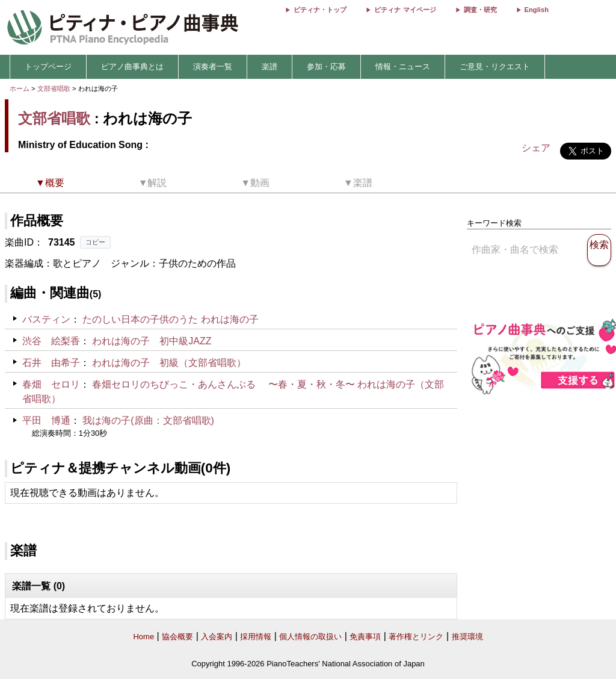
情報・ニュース (403, 67)
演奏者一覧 (213, 67)
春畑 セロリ (51, 384)
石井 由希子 (51, 363)
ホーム (20, 88)
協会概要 (177, 637)
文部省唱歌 (54, 88)
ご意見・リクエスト (495, 67)
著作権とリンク (416, 637)
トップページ (48, 67)
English (537, 10)
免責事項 (365, 637)
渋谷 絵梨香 (51, 341)
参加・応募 (326, 67)
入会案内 (217, 637)
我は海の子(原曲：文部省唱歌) (148, 420)
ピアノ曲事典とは (132, 67)
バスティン (46, 319)
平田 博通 (46, 420)
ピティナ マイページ (405, 10)
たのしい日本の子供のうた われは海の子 (170, 319)
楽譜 (269, 67)
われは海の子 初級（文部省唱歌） (169, 363)
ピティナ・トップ (320, 10)
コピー (95, 242)
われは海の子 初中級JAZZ (152, 341)
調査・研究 (480, 10)
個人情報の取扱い (310, 637)
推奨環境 (467, 637)
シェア (536, 148)
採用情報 (256, 637)
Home (143, 637)
